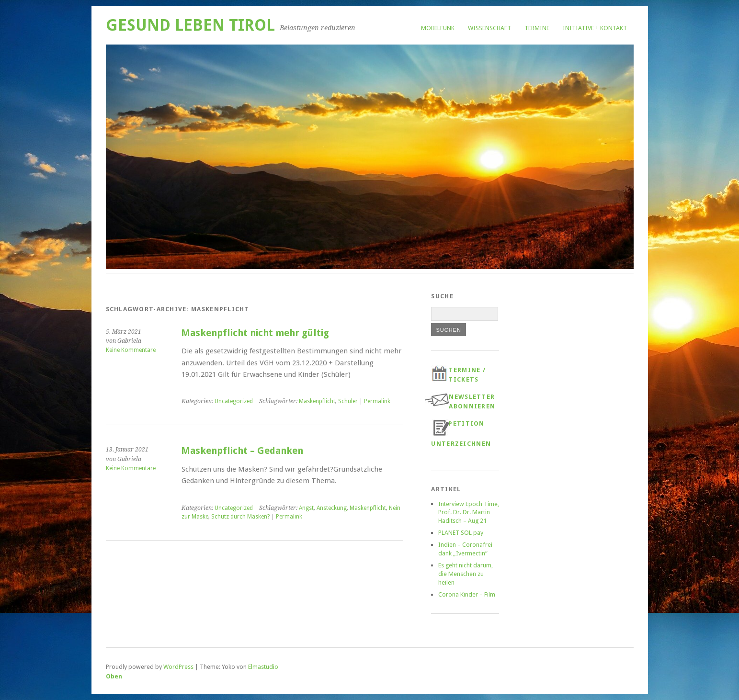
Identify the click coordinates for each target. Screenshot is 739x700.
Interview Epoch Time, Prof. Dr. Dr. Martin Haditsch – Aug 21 (469, 513)
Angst (306, 508)
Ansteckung (332, 508)
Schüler (348, 401)
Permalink (377, 401)
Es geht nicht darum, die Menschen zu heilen (466, 574)
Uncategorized (234, 401)
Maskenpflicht (317, 401)
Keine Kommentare (131, 350)
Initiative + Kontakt (595, 28)
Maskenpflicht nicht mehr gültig (255, 333)
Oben (114, 676)
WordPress (178, 667)
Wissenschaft (489, 28)
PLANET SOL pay (461, 533)
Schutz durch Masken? (240, 517)
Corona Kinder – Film (467, 594)
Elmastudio (263, 667)
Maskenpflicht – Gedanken (242, 451)
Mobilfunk (438, 28)
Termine (537, 28)
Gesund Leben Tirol (190, 25)
